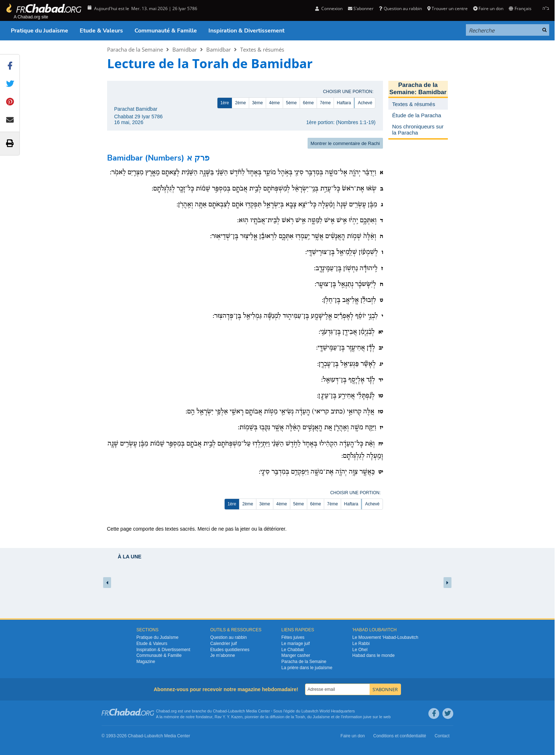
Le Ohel (360, 650)
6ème (308, 103)
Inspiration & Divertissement (246, 31)
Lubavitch (236, 711)
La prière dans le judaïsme (307, 668)
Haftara (344, 103)
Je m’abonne (223, 655)
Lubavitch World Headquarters (328, 711)
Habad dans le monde (373, 655)
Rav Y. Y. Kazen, (229, 717)
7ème (325, 103)
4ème (274, 103)
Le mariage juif (296, 644)
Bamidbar (185, 49)
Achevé (365, 103)
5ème (291, 103)
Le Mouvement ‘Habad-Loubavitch (385, 637)
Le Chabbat (292, 650)
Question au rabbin (400, 8)
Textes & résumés (262, 49)
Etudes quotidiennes (230, 650)
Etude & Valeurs (101, 31)
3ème (257, 103)
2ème (241, 103)
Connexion (329, 8)
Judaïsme (321, 717)
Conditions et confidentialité (400, 736)
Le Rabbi (361, 644)
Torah (300, 717)
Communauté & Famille (166, 31)
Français (520, 8)
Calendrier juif (224, 644)
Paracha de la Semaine (135, 49)
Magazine (146, 662)
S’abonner (361, 8)
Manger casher (296, 655)
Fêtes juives (293, 637)
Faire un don (488, 8)
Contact (442, 736)
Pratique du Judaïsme (39, 31)
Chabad (220, 711)
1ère (225, 103)
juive (368, 717)
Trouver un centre (447, 8)
